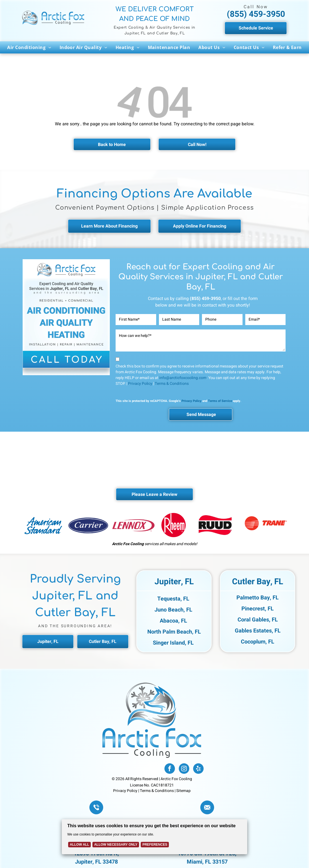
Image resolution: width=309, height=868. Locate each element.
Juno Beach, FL (173, 610)
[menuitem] (29, 47)
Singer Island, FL (173, 643)
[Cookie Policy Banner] (154, 837)
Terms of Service (220, 401)
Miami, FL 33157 (207, 862)
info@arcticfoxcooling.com (183, 378)
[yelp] (198, 769)
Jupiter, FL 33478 (96, 862)
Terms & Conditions (172, 384)
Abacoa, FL (173, 621)
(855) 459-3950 (256, 14)
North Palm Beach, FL (174, 632)
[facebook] (170, 769)
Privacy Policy (140, 384)
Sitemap (183, 791)
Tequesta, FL (173, 599)
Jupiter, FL (174, 582)
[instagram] (184, 769)
